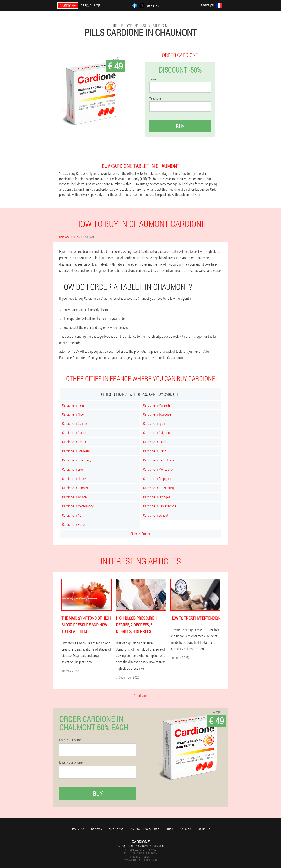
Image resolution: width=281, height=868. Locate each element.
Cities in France (140, 534)
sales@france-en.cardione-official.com (140, 846)
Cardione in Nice (73, 414)
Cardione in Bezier (74, 524)
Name (153, 79)
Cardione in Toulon (75, 497)
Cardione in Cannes (75, 423)
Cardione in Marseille (157, 405)
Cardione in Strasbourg (159, 488)
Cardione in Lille (72, 469)
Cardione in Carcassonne (160, 506)
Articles (185, 829)
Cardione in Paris (73, 405)
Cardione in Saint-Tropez (159, 460)
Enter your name (70, 740)
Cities (169, 829)
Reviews (96, 829)
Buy (180, 126)
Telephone (155, 98)
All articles (140, 695)
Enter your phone (71, 762)
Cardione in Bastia (74, 442)
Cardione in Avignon (157, 433)
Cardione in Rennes (75, 488)
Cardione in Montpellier (158, 469)
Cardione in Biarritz (156, 442)
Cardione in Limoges (157, 497)
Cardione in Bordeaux (76, 451)
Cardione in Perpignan (158, 479)
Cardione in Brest (154, 451)
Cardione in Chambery (77, 460)
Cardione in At (71, 515)
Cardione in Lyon (154, 423)
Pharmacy (78, 829)
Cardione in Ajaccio (75, 433)
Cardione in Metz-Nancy (78, 506)
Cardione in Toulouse (157, 414)
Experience (116, 829)
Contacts (204, 829)
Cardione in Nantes (75, 479)
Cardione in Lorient (156, 515)
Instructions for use (144, 829)
